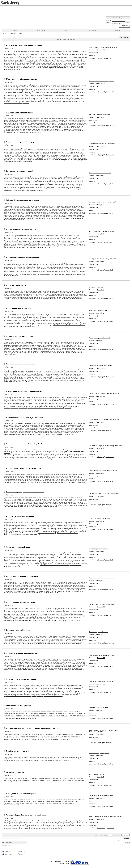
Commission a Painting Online (14, 479)
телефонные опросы (18, 718)
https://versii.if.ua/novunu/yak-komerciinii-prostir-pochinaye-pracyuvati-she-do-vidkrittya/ (33, 696)
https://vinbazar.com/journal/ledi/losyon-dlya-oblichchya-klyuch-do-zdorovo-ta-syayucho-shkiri (51, 299)
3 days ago (100, 58)
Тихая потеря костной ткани (18, 547)
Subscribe (126, 838)
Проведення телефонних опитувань (21, 794)
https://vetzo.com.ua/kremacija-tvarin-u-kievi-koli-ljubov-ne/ (23, 190)
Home (15, 30)
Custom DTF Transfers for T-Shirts (68, 825)
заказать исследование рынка (50, 739)
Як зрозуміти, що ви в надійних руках (22, 653)
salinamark (101, 449)
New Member (126, 26)
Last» (102, 835)
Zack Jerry (5, 34)
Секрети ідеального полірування (20, 517)
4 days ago (100, 242)
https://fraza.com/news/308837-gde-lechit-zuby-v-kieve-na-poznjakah (34, 507)
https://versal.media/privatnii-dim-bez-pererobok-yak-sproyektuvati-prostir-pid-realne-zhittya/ (53, 670)
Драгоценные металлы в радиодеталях (23, 257)
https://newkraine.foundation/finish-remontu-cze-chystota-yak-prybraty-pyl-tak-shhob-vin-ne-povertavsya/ (39, 434)
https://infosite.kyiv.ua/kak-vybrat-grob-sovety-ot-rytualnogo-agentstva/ (27, 247)
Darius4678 (101, 50)
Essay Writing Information (15, 34)
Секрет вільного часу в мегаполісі (21, 364)
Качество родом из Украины (18, 630)
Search (66, 30)
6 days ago (100, 431)
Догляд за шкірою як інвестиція (20, 336)
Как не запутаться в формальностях (22, 229)
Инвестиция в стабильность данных (22, 79)
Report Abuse (64, 864)
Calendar (117, 30)
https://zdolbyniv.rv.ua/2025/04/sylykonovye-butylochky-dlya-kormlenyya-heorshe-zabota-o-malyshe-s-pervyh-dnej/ (42, 620)
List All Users (40, 30)
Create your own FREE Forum (59, 862)
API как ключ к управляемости (19, 113)
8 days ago (100, 719)
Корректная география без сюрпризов (22, 142)
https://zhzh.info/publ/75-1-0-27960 (47, 593)
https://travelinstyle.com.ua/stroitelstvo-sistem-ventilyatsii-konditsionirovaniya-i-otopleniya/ (51, 643)
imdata (67, 760)
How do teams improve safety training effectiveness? (27, 444)
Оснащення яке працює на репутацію (22, 576)
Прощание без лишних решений (20, 171)
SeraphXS (101, 176)
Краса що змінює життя (16, 285)
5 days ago (100, 270)
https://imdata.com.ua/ (11, 805)
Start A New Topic (125, 37)
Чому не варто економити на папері (21, 679)
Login (127, 22)
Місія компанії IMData (16, 772)
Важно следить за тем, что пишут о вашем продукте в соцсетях (33, 728)
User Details (92, 30)
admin (8, 848)
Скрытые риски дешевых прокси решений (24, 45)
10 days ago (101, 828)
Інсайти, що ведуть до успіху (18, 751)
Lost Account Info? (124, 27)
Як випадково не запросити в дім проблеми (25, 418)
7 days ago (100, 505)
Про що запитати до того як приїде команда (25, 391)
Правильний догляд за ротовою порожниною (25, 492)
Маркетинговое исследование (19, 706)
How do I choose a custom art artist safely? (24, 469)
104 (97, 835)
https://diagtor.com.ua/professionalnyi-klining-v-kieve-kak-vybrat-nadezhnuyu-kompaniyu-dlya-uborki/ (37, 408)
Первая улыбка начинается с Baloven (22, 602)
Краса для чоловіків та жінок (19, 309)
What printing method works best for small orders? (27, 815)
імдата (18, 782)
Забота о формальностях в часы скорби (23, 200)
